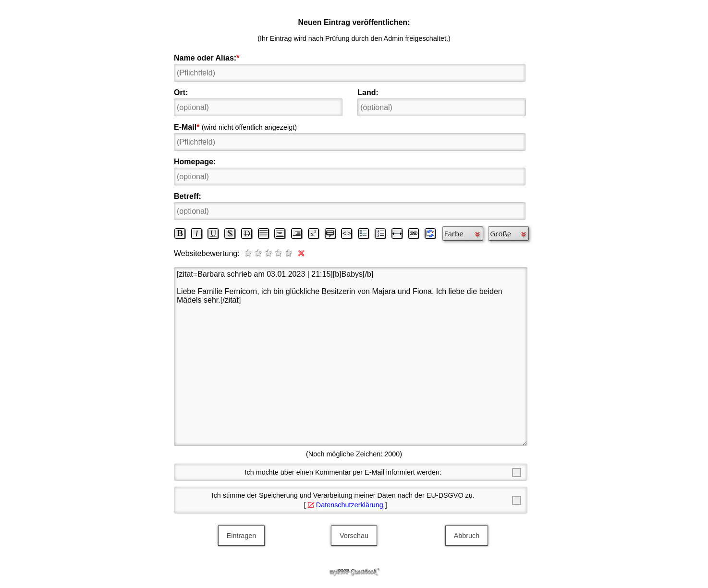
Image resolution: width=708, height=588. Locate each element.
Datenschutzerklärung (350, 505)
